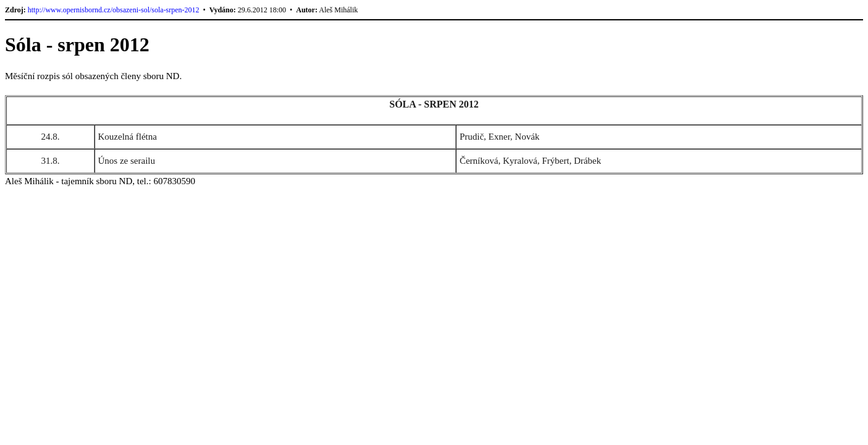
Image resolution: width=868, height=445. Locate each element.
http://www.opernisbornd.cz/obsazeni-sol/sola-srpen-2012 (114, 10)
